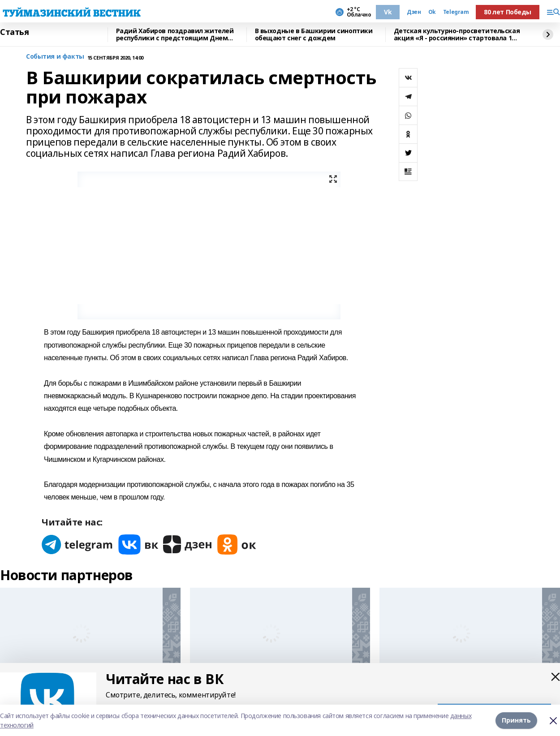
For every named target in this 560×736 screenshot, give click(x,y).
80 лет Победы (508, 12)
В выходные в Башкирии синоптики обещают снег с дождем (314, 35)
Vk (388, 12)
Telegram (456, 12)
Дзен (414, 12)
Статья (14, 32)
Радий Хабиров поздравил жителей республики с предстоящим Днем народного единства (175, 35)
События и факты (55, 57)
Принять (516, 720)
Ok (432, 12)
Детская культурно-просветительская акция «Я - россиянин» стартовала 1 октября (457, 35)
